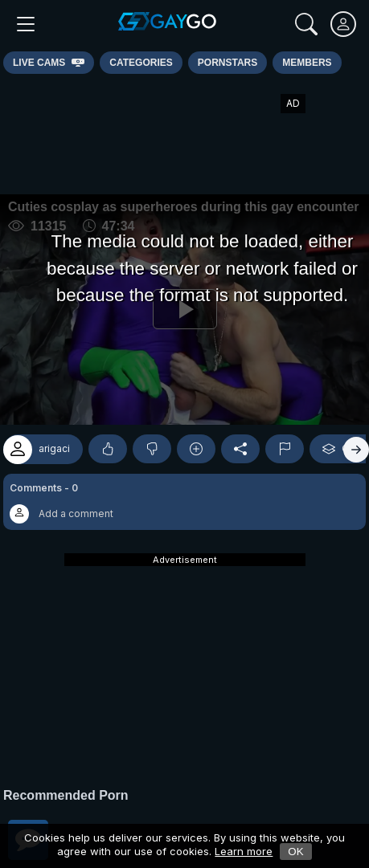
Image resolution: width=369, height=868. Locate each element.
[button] (184, 502)
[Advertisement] (185, 134)
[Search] (306, 24)
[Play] (184, 310)
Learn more (244, 851)
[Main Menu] (26, 24)
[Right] (356, 450)
